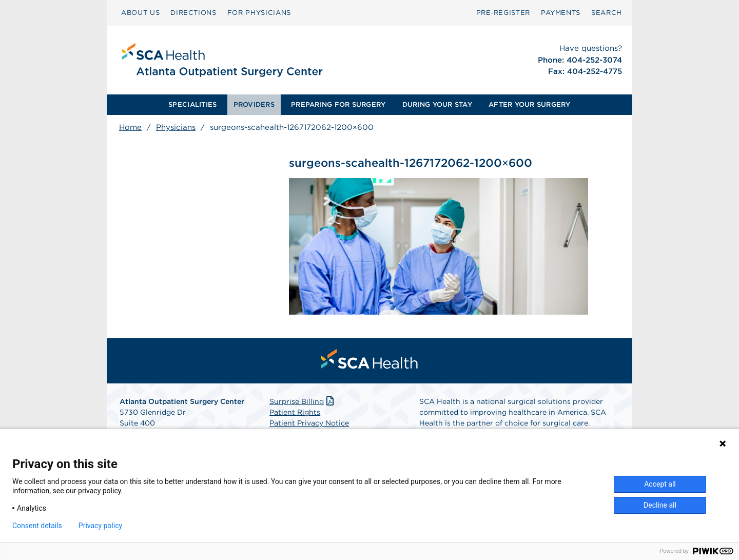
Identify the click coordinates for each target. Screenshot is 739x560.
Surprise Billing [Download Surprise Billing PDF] (303, 401)
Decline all (660, 505)
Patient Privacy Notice (309, 423)
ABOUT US (140, 13)
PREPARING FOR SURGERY (338, 104)
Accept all (660, 484)
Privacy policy (100, 526)
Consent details (37, 526)
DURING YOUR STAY (437, 104)
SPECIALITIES (192, 104)
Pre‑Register (503, 13)
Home (130, 127)
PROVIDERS (254, 104)
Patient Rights (295, 412)
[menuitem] (140, 13)
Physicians (176, 127)
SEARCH (607, 13)
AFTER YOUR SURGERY (530, 104)
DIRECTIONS (193, 13)
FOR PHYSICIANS (259, 13)
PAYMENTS (561, 13)
